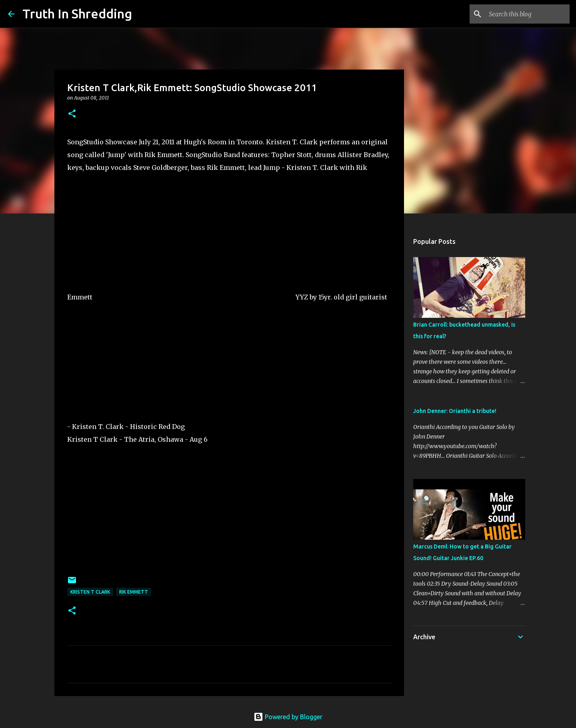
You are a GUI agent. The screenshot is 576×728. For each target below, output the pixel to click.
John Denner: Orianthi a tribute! (455, 411)
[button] (72, 114)
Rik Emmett (134, 592)
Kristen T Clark (90, 592)
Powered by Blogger (288, 717)
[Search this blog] (528, 14)
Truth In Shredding (77, 14)
